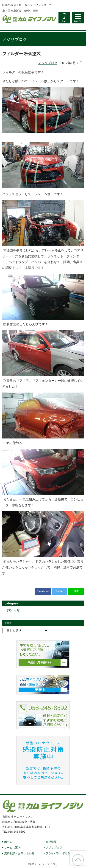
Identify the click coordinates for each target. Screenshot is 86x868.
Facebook (43, 591)
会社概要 (51, 842)
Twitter (59, 591)
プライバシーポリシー (59, 853)
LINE (76, 591)
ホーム (8, 842)
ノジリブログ (48, 63)
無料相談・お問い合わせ (19, 853)
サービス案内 (12, 848)
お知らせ (13, 610)
